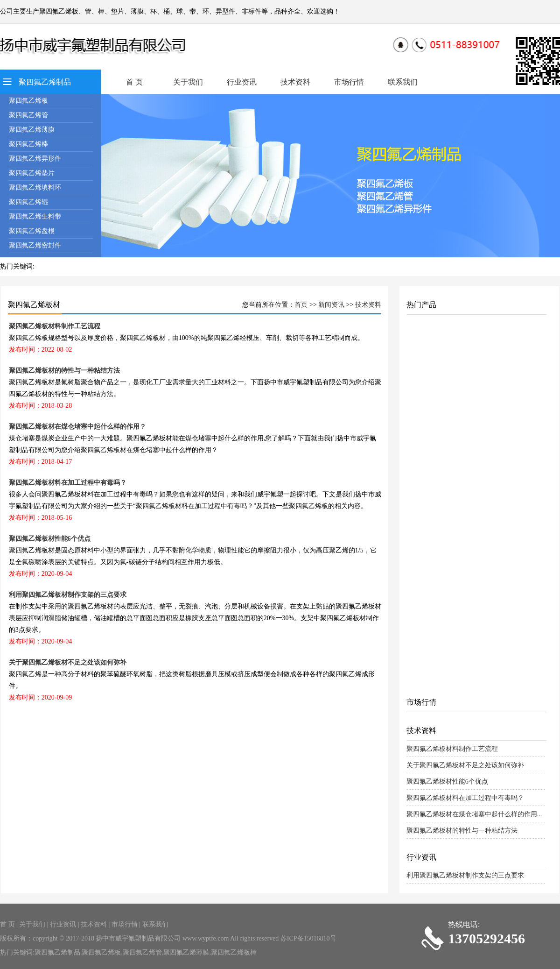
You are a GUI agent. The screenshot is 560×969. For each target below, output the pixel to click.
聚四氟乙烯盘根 (32, 231)
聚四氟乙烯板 (28, 101)
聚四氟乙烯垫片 (32, 173)
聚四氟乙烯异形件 (35, 159)
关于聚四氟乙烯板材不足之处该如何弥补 (465, 765)
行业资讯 (242, 82)
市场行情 (349, 82)
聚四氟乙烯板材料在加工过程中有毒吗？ (465, 798)
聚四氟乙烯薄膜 (32, 130)
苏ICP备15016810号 (308, 938)
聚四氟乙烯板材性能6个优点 (447, 782)
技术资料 (295, 82)
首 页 (134, 82)
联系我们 (403, 82)
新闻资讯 (331, 305)
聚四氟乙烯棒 (28, 144)
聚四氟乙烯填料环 (35, 187)
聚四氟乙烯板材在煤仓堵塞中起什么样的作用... (474, 814)
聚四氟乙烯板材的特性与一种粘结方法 (462, 831)
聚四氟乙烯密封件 (35, 245)
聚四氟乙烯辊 (28, 202)
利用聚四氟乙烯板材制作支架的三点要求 (465, 875)
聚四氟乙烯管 (28, 115)
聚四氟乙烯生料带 (35, 216)
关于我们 (188, 82)
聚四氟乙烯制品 (45, 82)
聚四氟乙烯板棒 (234, 952)
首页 (301, 305)
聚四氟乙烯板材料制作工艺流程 (452, 749)
